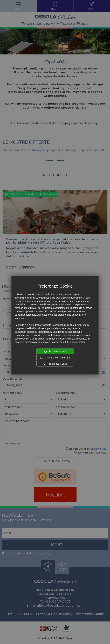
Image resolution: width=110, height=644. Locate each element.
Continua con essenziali (55, 358)
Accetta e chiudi (55, 351)
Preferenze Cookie (55, 364)
